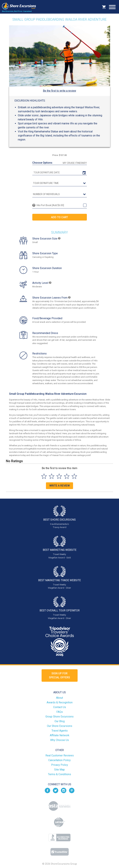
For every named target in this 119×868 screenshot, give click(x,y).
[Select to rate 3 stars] (59, 476)
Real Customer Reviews (60, 755)
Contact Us (60, 707)
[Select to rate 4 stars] (67, 476)
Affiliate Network (60, 735)
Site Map (60, 770)
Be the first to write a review (60, 91)
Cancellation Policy (60, 760)
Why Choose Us (60, 740)
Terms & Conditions (60, 774)
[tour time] (60, 183)
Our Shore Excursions (60, 726)
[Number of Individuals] (60, 194)
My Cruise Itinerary (75, 163)
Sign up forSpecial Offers (60, 675)
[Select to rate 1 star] (44, 476)
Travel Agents (60, 731)
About (60, 698)
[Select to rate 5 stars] (74, 476)
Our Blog (60, 721)
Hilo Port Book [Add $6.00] (50, 205)
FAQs (60, 712)
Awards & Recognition (60, 702)
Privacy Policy (60, 765)
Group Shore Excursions (60, 717)
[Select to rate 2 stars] (52, 476)
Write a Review (60, 486)
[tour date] (60, 173)
